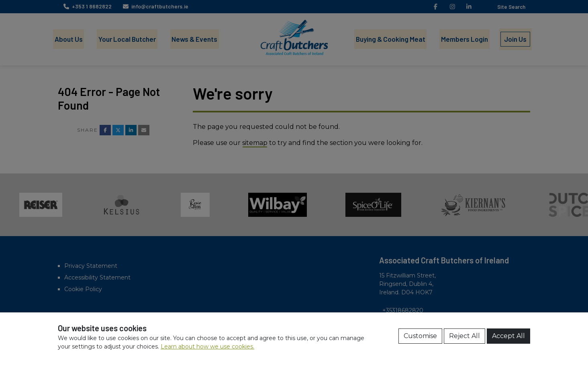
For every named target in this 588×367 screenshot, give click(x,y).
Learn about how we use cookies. (207, 347)
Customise (420, 336)
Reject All (464, 336)
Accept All (508, 336)
